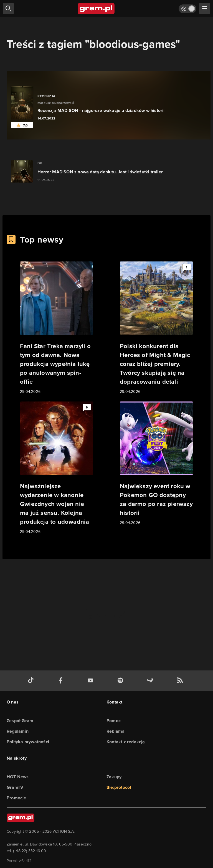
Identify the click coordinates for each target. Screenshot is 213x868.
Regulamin (18, 731)
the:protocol (119, 787)
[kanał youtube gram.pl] (92, 681)
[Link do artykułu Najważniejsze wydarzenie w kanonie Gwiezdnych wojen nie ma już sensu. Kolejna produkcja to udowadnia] (57, 468)
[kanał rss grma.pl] (181, 681)
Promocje (17, 798)
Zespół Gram (20, 721)
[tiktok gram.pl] (32, 681)
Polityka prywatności (28, 742)
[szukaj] (8, 9)
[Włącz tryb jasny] (187, 9)
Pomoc (114, 721)
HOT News (18, 777)
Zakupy (114, 777)
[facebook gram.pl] (62, 681)
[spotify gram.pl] (121, 681)
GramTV (15, 787)
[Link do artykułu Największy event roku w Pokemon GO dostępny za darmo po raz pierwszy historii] (156, 464)
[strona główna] (96, 9)
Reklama (116, 731)
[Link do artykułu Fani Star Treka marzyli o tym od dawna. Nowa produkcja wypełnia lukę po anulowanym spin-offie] (57, 328)
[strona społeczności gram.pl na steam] (151, 681)
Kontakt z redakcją (126, 742)
